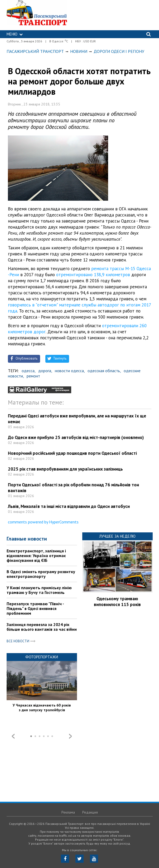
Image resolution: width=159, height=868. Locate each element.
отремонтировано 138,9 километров (93, 275)
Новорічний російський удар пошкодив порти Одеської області (72, 453)
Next (70, 736)
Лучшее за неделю (117, 536)
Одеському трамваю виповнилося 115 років (117, 602)
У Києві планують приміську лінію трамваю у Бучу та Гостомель (39, 590)
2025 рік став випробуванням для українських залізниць (65, 469)
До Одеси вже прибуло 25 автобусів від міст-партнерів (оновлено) (76, 437)
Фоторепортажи (42, 657)
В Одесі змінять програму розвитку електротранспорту (41, 574)
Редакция (90, 812)
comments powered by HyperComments (43, 522)
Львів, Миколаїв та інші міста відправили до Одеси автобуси (69, 506)
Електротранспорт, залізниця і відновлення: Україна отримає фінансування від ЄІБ (36, 556)
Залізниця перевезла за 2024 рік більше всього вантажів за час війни (42, 627)
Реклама (68, 812)
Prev (13, 736)
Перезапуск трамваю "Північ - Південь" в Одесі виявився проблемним (35, 608)
